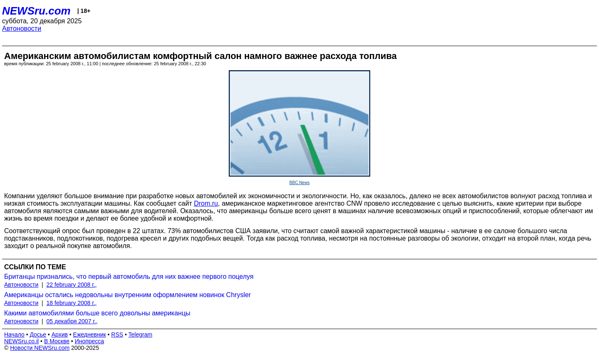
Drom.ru (206, 203)
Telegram (141, 334)
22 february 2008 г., (72, 285)
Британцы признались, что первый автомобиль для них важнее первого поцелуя (129, 277)
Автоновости (22, 28)
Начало (14, 334)
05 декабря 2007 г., (72, 321)
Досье (38, 334)
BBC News (299, 183)
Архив (60, 334)
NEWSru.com (36, 11)
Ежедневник (90, 334)
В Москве (57, 341)
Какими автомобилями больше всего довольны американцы (97, 313)
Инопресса (90, 341)
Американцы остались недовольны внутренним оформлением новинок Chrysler (127, 295)
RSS (117, 334)
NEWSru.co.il (21, 341)
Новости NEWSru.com (40, 348)
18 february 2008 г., (72, 303)
